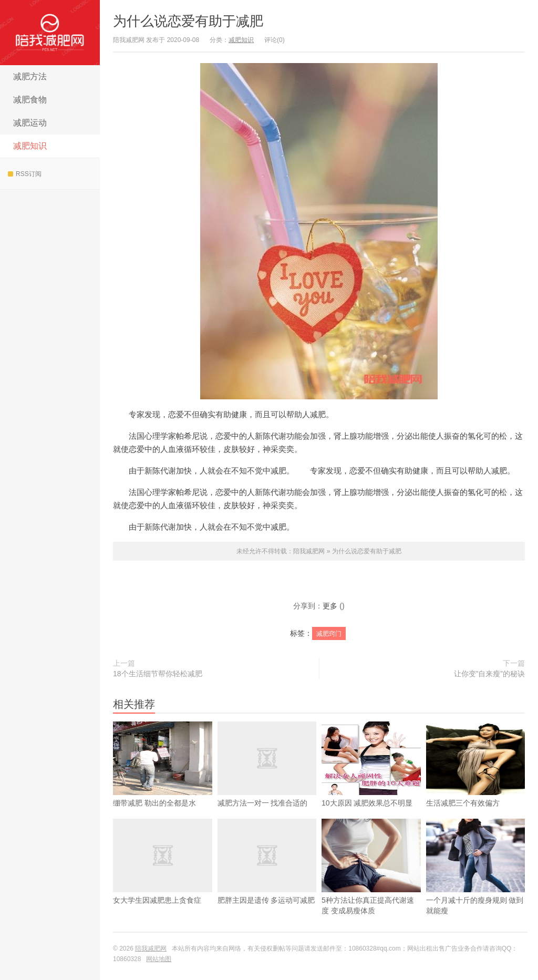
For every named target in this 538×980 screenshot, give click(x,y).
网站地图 (159, 959)
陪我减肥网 (50, 33)
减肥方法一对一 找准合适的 (267, 781)
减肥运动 (30, 123)
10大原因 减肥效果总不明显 (371, 781)
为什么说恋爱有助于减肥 (188, 21)
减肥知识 (30, 146)
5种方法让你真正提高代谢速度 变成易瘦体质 (371, 883)
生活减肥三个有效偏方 (476, 781)
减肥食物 (30, 100)
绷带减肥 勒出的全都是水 (163, 781)
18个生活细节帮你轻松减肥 (158, 674)
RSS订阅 (25, 174)
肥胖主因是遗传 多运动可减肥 (267, 878)
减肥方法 (30, 76)
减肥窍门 (329, 634)
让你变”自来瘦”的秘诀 (489, 674)
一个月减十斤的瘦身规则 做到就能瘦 (476, 883)
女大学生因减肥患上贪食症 (163, 878)
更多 (330, 606)
